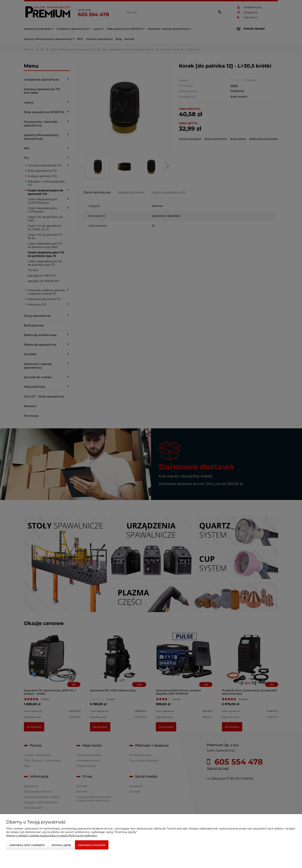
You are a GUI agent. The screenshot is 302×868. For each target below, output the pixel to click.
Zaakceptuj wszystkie (92, 845)
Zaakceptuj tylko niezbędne (27, 845)
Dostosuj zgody (61, 845)
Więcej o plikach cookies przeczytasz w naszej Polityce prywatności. (52, 835)
